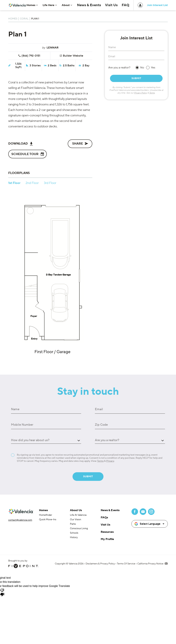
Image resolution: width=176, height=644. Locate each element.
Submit (136, 78)
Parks (73, 524)
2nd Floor (32, 183)
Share (80, 144)
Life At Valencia (78, 515)
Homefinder (46, 515)
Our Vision (76, 520)
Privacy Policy (141, 93)
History (74, 537)
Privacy (110, 461)
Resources (107, 532)
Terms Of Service (126, 564)
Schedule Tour (28, 154)
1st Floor (14, 183)
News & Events (96, 5)
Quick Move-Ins (48, 520)
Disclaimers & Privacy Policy (100, 564)
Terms (152, 93)
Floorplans (19, 173)
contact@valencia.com (20, 520)
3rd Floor (50, 183)
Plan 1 (35, 19)
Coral (24, 19)
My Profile (107, 539)
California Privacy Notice (150, 564)
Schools (74, 533)
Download (21, 144)
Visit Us (114, 5)
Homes (13, 19)
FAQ (126, 5)
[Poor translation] (2, 592)
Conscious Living (79, 528)
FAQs (104, 517)
